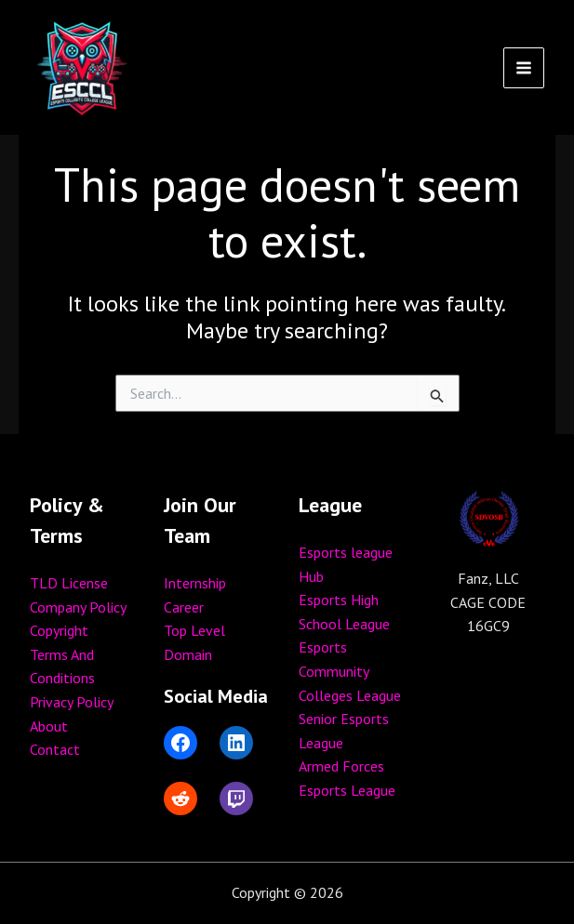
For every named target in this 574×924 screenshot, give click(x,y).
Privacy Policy (72, 702)
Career (184, 607)
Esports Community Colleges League (350, 671)
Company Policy (78, 607)
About (49, 726)
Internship (195, 583)
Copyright (59, 630)
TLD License (69, 583)
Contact (55, 749)
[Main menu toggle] (524, 68)
